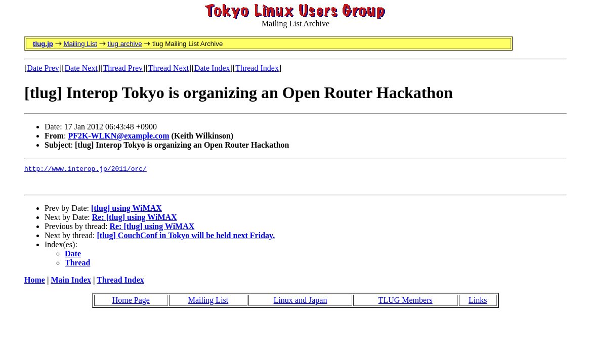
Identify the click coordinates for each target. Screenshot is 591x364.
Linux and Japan (301, 305)
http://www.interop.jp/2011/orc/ (86, 170)
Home (35, 284)
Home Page (131, 305)
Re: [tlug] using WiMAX (135, 222)
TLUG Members (406, 305)
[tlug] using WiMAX (126, 213)
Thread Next (168, 68)
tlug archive (124, 44)
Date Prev (43, 68)
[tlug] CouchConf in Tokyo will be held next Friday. (186, 240)
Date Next (81, 68)
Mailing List (80, 44)
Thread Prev (123, 68)
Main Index (71, 284)
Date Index (212, 68)
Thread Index (257, 68)
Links (478, 305)
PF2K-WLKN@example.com (118, 136)
